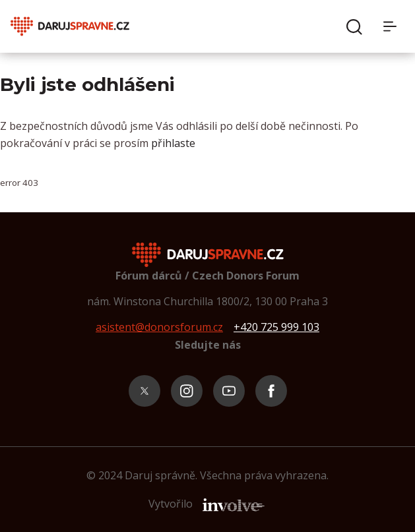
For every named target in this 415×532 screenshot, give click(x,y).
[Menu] (394, 26)
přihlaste (173, 143)
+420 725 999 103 (276, 327)
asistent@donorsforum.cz (159, 327)
